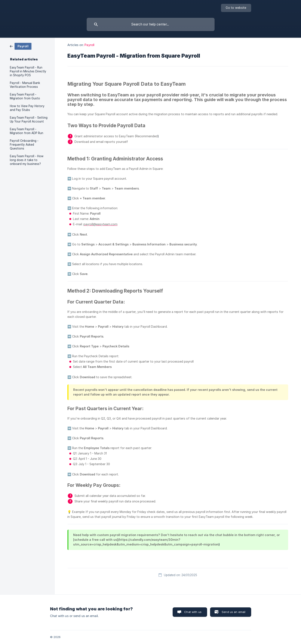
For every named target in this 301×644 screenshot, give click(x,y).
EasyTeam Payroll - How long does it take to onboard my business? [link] (27, 160)
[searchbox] (151, 24)
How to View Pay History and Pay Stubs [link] (27, 108)
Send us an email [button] (234, 612)
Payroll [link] (89, 45)
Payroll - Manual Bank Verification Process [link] (25, 85)
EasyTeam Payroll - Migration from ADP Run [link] (27, 131)
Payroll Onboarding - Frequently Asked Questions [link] (24, 145)
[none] (236, 8)
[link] (21, 46)
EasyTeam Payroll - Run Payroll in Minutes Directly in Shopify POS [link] (28, 71)
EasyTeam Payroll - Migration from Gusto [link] (25, 96)
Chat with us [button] (193, 612)
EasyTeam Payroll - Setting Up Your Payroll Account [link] (29, 120)
